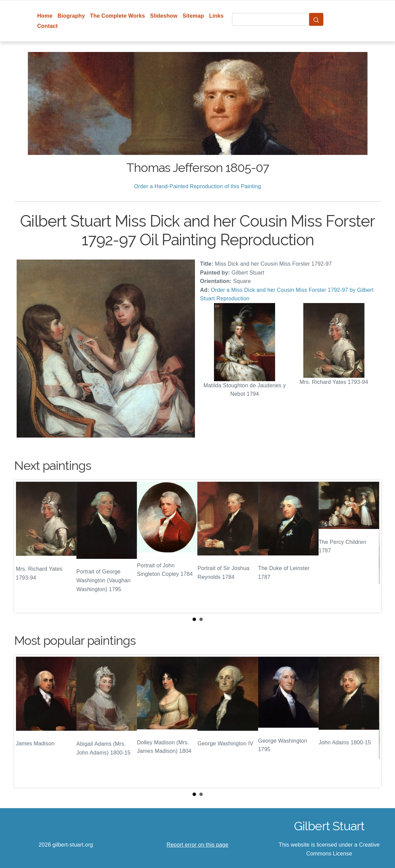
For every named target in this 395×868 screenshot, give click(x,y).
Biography (71, 16)
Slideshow (164, 16)
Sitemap (193, 16)
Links (217, 16)
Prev (25, 546)
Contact (47, 26)
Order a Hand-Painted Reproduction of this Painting (198, 186)
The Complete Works (118, 16)
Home (45, 16)
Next (371, 546)
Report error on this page (198, 845)
